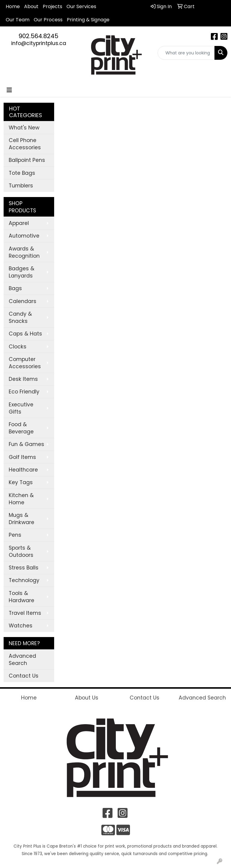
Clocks (18, 347)
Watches (21, 626)
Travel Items (25, 613)
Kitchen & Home (21, 499)
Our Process (48, 20)
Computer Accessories (25, 363)
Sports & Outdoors (21, 551)
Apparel (19, 223)
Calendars (23, 301)
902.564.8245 (38, 36)
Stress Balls (24, 568)
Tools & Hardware (22, 597)
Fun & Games (26, 444)
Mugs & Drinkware (22, 519)
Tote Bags (22, 173)
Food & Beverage (21, 428)
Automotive (24, 236)
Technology (24, 580)
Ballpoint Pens (27, 160)
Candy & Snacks (20, 317)
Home (13, 6)
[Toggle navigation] (9, 90)
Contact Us (24, 676)
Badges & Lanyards (22, 272)
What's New (24, 128)
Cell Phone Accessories (25, 144)
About (31, 6)
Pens (15, 535)
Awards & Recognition (24, 252)
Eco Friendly (24, 392)
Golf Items (22, 457)
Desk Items (23, 379)
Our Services (81, 6)
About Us (87, 698)
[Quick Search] (186, 53)
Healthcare (23, 470)
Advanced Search (22, 660)
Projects (52, 6)
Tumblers (21, 186)
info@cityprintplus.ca (39, 43)
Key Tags (21, 482)
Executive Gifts (21, 408)
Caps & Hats (25, 334)
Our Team (18, 20)
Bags (15, 288)
